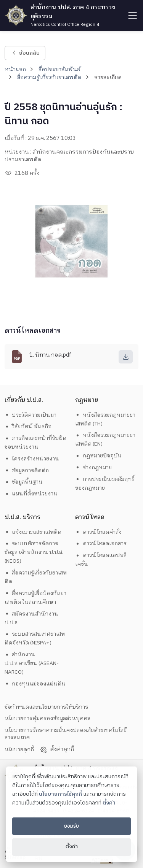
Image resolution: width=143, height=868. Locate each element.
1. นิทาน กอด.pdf (51, 355)
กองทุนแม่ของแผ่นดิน (35, 684)
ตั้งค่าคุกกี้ (57, 749)
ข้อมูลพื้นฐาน (24, 482)
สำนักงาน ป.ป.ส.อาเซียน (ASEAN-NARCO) (32, 663)
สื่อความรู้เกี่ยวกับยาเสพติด (49, 78)
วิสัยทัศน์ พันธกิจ (28, 426)
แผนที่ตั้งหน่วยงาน (31, 494)
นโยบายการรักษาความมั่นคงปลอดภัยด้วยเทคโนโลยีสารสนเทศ (66, 734)
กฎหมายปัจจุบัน (98, 456)
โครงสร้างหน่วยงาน (32, 459)
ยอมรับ (71, 826)
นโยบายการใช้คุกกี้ (60, 794)
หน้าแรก (15, 70)
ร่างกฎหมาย (93, 467)
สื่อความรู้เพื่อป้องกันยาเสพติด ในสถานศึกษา (36, 598)
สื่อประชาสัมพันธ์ (59, 70)
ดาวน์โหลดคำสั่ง (98, 532)
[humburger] (132, 15)
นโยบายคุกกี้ (19, 750)
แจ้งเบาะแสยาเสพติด (33, 532)
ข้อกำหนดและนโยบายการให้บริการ (46, 707)
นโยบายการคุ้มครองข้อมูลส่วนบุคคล (47, 718)
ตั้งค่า (109, 803)
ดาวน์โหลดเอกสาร (101, 543)
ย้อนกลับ (25, 53)
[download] (126, 357)
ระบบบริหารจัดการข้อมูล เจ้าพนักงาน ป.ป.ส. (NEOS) (34, 552)
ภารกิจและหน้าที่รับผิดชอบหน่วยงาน (36, 443)
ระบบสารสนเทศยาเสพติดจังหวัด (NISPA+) (35, 638)
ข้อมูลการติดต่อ (27, 470)
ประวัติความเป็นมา (31, 415)
